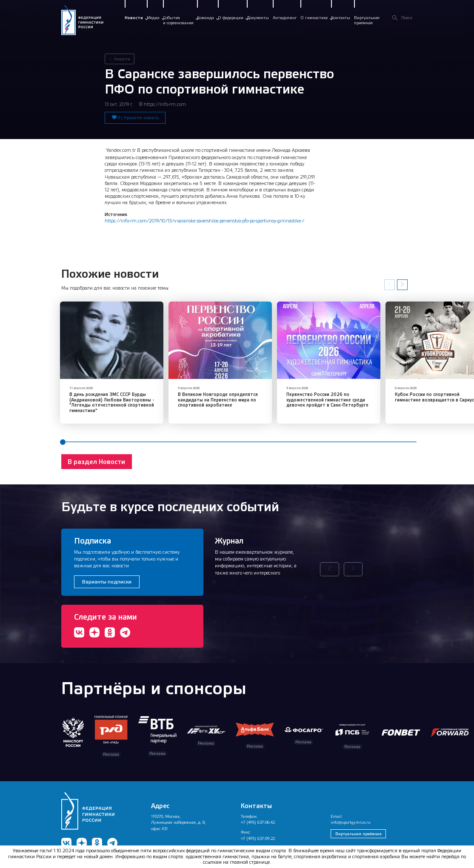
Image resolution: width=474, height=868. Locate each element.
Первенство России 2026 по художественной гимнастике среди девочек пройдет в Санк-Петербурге (284, 389)
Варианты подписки (107, 569)
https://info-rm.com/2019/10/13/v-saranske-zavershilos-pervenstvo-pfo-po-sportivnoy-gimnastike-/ (204, 220)
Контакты (341, 18)
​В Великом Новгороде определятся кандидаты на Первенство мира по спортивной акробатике (192, 389)
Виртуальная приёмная (358, 821)
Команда (206, 18)
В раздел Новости (96, 448)
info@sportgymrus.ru (351, 809)
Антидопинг (285, 18)
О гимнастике (314, 18)
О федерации (231, 18)
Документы (258, 18)
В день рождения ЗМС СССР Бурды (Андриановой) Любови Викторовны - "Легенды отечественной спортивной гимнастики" (103, 392)
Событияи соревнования (178, 20)
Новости (134, 18)
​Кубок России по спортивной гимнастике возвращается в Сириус (376, 387)
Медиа (153, 18)
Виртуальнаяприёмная (367, 20)
